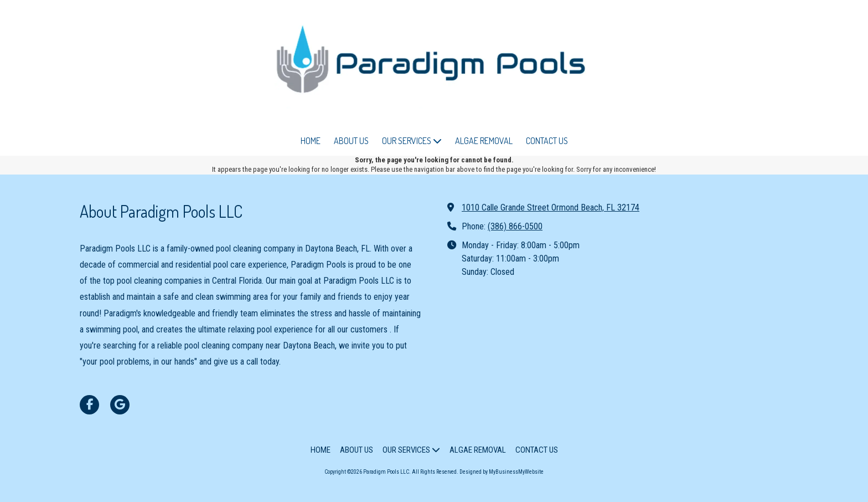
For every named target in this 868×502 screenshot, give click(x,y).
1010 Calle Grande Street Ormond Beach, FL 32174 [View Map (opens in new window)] (551, 208)
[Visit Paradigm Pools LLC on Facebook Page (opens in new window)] (89, 405)
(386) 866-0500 (515, 226)
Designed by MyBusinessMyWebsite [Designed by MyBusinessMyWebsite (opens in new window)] (502, 472)
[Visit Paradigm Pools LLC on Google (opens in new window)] (120, 405)
